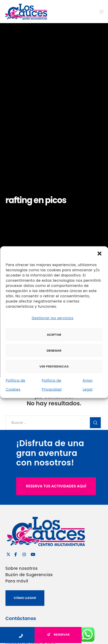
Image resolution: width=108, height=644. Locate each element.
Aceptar (54, 335)
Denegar (54, 350)
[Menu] (100, 12)
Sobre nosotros (22, 568)
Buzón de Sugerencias (29, 575)
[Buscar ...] (54, 423)
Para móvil (17, 581)
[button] (99, 253)
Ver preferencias (54, 366)
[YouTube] (32, 554)
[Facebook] (16, 554)
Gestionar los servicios (53, 318)
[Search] (95, 423)
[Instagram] (24, 554)
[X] (7, 554)
